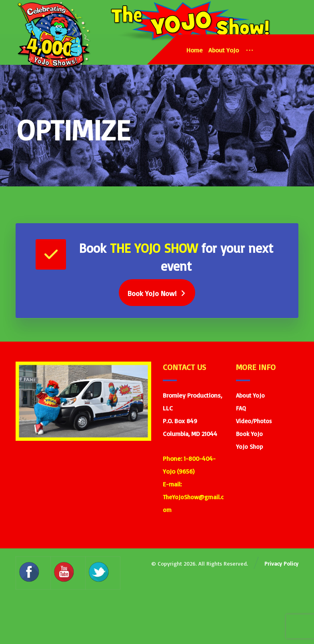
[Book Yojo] (157, 295)
